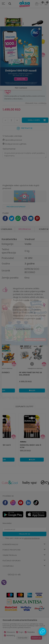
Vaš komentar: (9, 149)
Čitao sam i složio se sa (22, 538)
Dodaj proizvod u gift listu (15, 144)
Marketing (11, 636)
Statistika (31, 632)
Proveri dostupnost (16, 207)
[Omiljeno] (41, 4)
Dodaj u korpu (34, 120)
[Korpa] (46, 5)
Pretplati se (25, 128)
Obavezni (11, 632)
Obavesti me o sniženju (36, 103)
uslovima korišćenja (32, 538)
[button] (10, 4)
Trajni (21, 632)
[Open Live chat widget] (42, 631)
